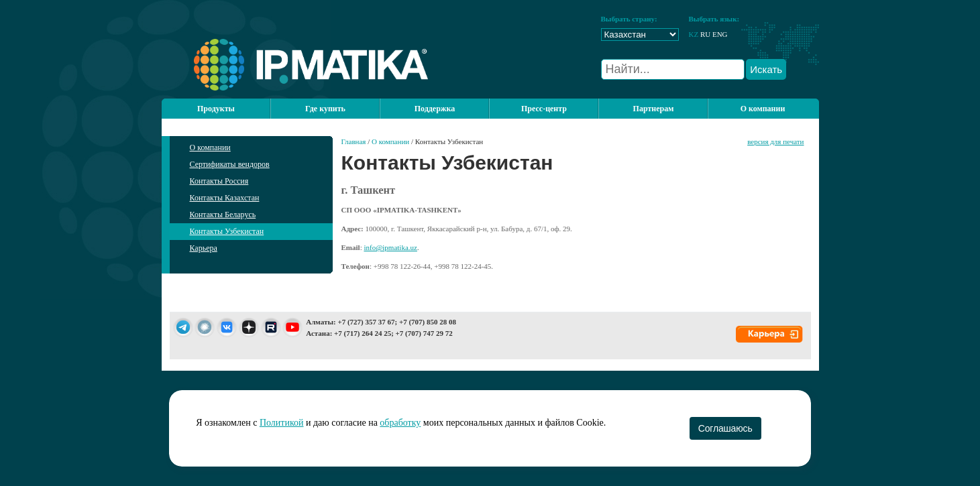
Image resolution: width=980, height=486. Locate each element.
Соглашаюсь (725, 428)
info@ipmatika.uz (390, 247)
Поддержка (435, 109)
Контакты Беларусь (223, 215)
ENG (720, 34)
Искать (766, 69)
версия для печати (775, 141)
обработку (400, 423)
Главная (354, 141)
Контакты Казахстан (225, 198)
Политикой (282, 423)
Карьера (204, 248)
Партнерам (654, 109)
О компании (763, 109)
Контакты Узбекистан (227, 231)
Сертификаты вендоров (230, 164)
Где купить (325, 109)
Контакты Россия (219, 181)
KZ (694, 34)
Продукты (216, 109)
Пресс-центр (544, 109)
